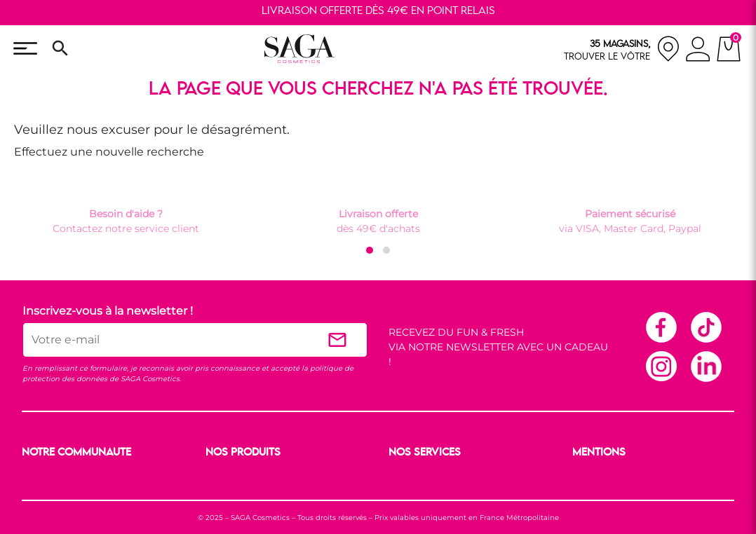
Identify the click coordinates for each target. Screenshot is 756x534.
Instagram (661, 366)
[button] (370, 250)
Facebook (661, 327)
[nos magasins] (622, 49)
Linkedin (706, 366)
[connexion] (698, 51)
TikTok (706, 327)
